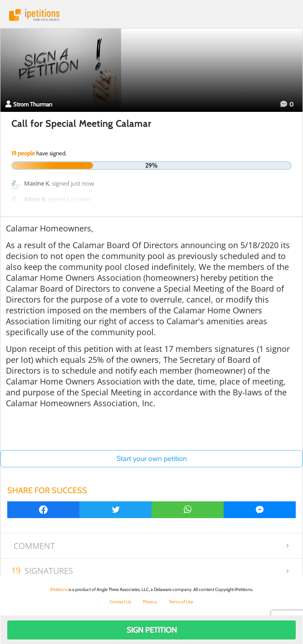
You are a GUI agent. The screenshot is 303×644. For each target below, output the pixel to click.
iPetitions (151, 15)
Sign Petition (152, 630)
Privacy (150, 602)
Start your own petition (152, 459)
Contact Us (120, 602)
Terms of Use (181, 602)
